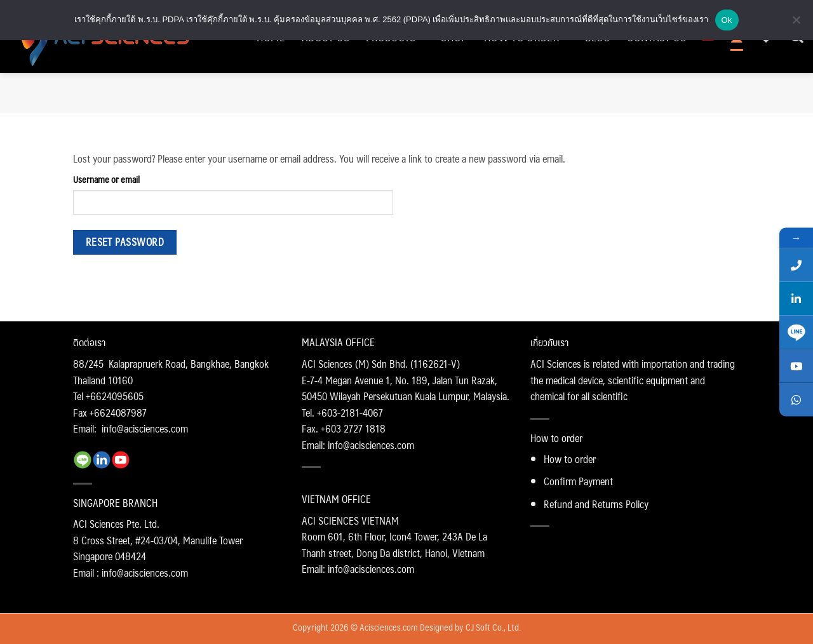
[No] (796, 23)
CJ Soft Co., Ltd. (493, 627)
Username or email (106, 179)
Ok (727, 20)
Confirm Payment (578, 481)
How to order (570, 459)
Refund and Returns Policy (596, 504)
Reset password (125, 242)
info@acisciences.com (145, 428)
